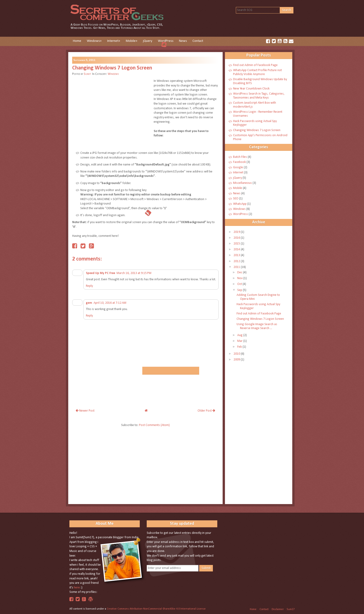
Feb (240, 347)
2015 (237, 244)
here (77, 588)
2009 (237, 360)
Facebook (240, 162)
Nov (240, 278)
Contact (198, 41)
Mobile (238, 188)
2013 (237, 255)
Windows (113, 74)
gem (89, 303)
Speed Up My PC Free (101, 273)
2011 (237, 267)
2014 (237, 249)
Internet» (114, 41)
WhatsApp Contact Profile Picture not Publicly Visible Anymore (257, 72)
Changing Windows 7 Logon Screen (112, 68)
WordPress (166, 41)
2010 (237, 354)
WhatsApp (240, 204)
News (183, 41)
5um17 (291, 609)
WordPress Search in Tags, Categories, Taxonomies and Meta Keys (259, 96)
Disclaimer (278, 609)
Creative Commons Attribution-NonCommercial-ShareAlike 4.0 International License (156, 609)
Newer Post (85, 411)
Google (238, 167)
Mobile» (132, 41)
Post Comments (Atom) (154, 425)
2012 (237, 261)
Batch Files (240, 157)
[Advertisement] (111, 112)
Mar (240, 341)
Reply (89, 286)
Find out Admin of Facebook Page (255, 65)
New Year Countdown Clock (251, 89)
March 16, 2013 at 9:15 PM (134, 273)
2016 (237, 238)
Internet (239, 173)
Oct (240, 284)
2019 (237, 232)
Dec (240, 272)
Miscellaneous (243, 183)
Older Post (206, 411)
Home (77, 41)
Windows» (94, 41)
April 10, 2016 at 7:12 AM (110, 303)
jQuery (148, 41)
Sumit (87, 74)
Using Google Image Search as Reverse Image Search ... (257, 326)
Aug (240, 335)
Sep (240, 290)
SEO (236, 199)
